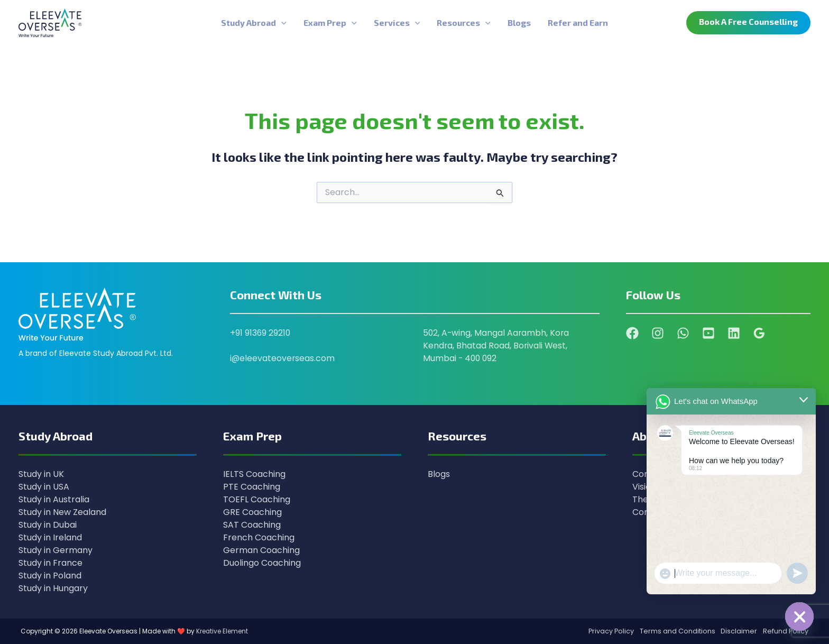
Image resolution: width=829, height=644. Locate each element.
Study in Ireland (50, 537)
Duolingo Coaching (262, 563)
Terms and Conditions (674, 631)
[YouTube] (708, 333)
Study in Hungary (53, 588)
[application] (281, 23)
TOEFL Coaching (257, 499)
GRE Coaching (252, 512)
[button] (748, 23)
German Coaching (261, 550)
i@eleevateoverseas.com (283, 358)
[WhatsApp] (683, 333)
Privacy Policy (607, 631)
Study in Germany (56, 550)
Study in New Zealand (62, 512)
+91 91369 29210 (261, 333)
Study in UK (41, 474)
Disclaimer (737, 631)
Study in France (50, 563)
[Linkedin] (734, 333)
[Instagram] (658, 333)
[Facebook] (632, 333)
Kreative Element (222, 631)
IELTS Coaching (254, 474)
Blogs (439, 474)
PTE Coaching (252, 487)
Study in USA (44, 487)
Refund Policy (785, 631)
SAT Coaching (252, 525)
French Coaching (259, 537)
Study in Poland (50, 576)
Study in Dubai (48, 525)
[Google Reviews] (759, 333)
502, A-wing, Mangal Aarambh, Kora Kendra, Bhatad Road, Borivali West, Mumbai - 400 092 (497, 346)
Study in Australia (54, 499)
